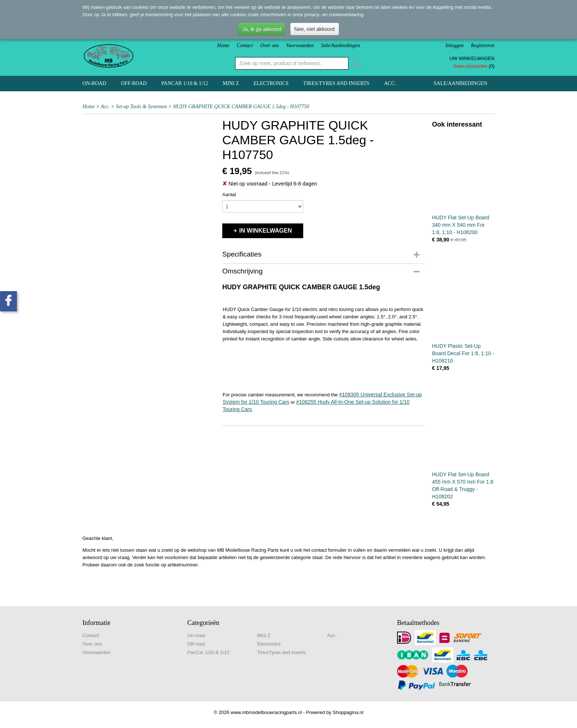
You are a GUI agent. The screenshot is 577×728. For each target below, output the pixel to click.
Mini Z (231, 83)
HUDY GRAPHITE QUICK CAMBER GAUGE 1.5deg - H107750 (241, 107)
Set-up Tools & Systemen (141, 107)
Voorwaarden (300, 45)
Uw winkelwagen (472, 58)
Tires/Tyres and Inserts (336, 83)
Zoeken (355, 63)
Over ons (270, 45)
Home (223, 45)
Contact (245, 45)
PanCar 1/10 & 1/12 (185, 83)
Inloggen (454, 45)
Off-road (134, 83)
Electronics (271, 83)
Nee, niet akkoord (315, 29)
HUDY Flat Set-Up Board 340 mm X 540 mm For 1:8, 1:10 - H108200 (461, 225)
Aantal (229, 195)
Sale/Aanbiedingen (340, 45)
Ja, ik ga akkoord (262, 29)
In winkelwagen (266, 231)
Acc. (390, 83)
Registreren (483, 45)
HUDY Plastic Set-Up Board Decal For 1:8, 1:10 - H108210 (463, 353)
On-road (94, 83)
